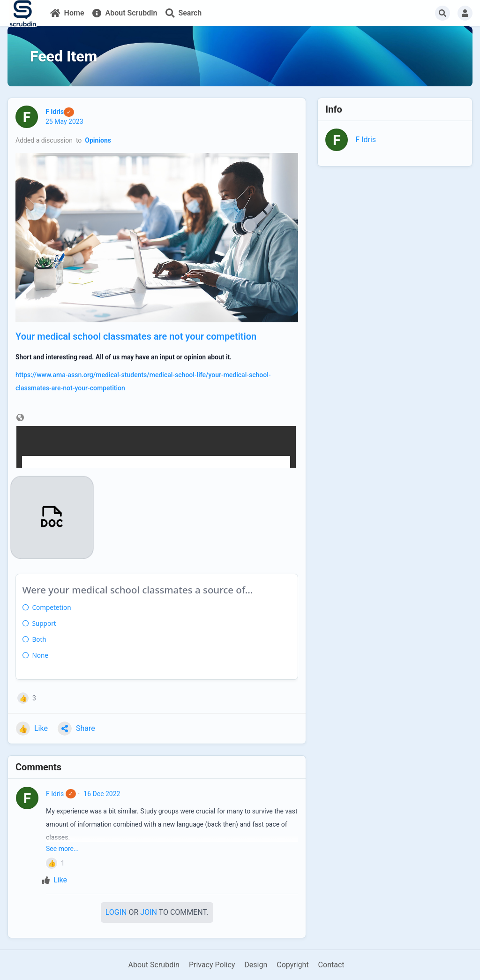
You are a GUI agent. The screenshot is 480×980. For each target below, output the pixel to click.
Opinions (98, 140)
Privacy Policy (212, 965)
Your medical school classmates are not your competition (136, 336)
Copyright (292, 965)
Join (149, 912)
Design (256, 965)
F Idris (55, 794)
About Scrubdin (154, 965)
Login (116, 912)
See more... (62, 849)
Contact (331, 965)
